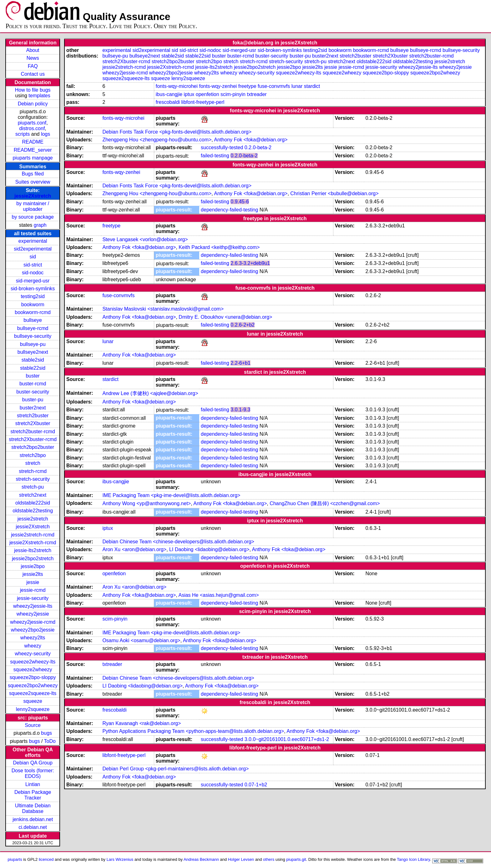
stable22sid (33, 368)
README (33, 142)
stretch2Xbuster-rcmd (33, 439)
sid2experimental (33, 249)
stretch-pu (33, 487)
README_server (33, 150)
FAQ (33, 66)
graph (40, 225)
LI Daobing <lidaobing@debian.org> (209, 549)
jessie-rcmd (33, 590)
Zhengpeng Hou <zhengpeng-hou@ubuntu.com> (157, 140)
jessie (33, 582)
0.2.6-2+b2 (243, 325)
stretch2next (33, 495)
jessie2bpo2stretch (33, 558)
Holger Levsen (241, 859)
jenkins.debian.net (33, 819)
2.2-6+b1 (240, 363)
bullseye (33, 320)
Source (33, 725)
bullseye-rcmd (33, 328)
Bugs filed (33, 174)
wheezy (33, 646)
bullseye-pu (33, 344)
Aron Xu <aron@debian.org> (134, 549)
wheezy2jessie (33, 614)
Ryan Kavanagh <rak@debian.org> (142, 723)
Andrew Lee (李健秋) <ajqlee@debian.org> (150, 393)
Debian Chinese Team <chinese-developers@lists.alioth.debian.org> (178, 542)
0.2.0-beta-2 (258, 147)
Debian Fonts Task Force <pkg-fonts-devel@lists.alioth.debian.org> (177, 132)
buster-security (33, 392)
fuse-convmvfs (274, 86)
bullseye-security (33, 336)
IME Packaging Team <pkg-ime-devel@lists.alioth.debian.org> (171, 495)
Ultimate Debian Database (33, 808)
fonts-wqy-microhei (177, 86)
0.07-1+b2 (256, 785)
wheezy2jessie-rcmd (33, 622)
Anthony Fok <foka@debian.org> (251, 140)
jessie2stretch (33, 519)
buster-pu (33, 400)
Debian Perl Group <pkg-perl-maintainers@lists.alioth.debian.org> (175, 769)
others (269, 859)
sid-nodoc (33, 273)
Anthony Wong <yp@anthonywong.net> (147, 503)
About (33, 50)
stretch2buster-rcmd (33, 431)
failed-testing (215, 156)
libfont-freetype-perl (203, 102)
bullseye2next (33, 352)
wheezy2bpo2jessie (33, 630)
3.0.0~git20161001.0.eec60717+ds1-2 (287, 739)
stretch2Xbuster (33, 423)
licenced (46, 859)
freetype (247, 86)
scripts (23, 134)
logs (46, 134)
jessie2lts (33, 574)
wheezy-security (33, 654)
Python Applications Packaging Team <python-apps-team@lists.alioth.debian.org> (193, 731)
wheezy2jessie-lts (33, 606)
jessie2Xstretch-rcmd (33, 543)
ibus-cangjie (169, 94)
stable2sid (33, 360)
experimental (33, 241)
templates (39, 96)
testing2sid (33, 296)
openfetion (208, 94)
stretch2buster (33, 416)
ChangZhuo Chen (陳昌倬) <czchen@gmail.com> (325, 503)
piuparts (15, 859)
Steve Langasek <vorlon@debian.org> (145, 239)
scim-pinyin (233, 94)
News (33, 58)
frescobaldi (168, 102)
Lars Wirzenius (120, 859)
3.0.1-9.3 (240, 410)
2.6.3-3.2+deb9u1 (250, 263)
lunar (297, 86)
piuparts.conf (32, 123)
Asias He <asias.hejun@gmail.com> (218, 595)
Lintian (33, 784)
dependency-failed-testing (229, 210)
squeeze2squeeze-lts (33, 693)
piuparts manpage (33, 158)
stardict (312, 86)
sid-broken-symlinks (33, 289)
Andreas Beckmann (201, 859)
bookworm (33, 305)
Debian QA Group (33, 763)
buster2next (33, 408)
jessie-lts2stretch (33, 550)
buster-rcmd (33, 384)
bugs (46, 733)
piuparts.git (296, 859)
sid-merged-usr (33, 281)
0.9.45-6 (240, 202)
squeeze (33, 701)
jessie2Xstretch (33, 196)
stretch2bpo (33, 455)
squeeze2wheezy (33, 670)
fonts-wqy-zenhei (218, 86)
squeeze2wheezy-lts (33, 662)
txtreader (257, 94)
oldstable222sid (33, 503)
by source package (33, 217)
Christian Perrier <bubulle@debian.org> (334, 193)
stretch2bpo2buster (33, 447)
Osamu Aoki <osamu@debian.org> (141, 640)
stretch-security (33, 479)
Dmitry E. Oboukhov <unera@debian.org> (225, 317)
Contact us (33, 74)
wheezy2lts (33, 638)
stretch (33, 463)
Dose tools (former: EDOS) (33, 773)
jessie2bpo (33, 566)
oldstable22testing (33, 511)
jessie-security (33, 598)
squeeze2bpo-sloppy (33, 677)
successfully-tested (222, 147)
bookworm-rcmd (33, 312)
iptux (189, 94)
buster (33, 376)
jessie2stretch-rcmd (33, 535)
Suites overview (33, 182)
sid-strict (33, 265)
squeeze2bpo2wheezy (33, 685)
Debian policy (33, 104)
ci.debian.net (33, 827)
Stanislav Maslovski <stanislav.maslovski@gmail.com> (163, 309)
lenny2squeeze (33, 709)
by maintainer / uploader (33, 206)
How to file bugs (33, 90)
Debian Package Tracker (33, 795)
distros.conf (32, 128)
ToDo (50, 741)
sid (33, 257)
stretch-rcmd (33, 471)
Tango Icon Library (413, 859)
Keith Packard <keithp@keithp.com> (219, 247)
